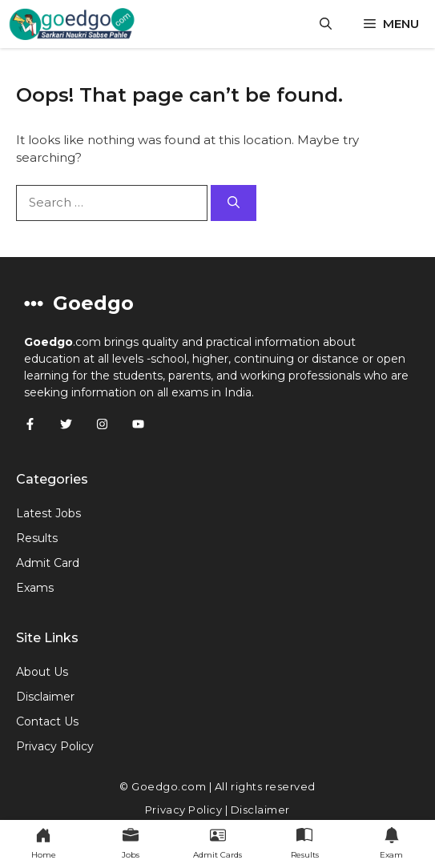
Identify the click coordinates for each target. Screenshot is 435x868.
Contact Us (47, 721)
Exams (35, 588)
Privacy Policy (55, 746)
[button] (326, 24)
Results (37, 538)
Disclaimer (45, 697)
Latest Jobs (48, 513)
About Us (42, 672)
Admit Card (48, 563)
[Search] (234, 203)
